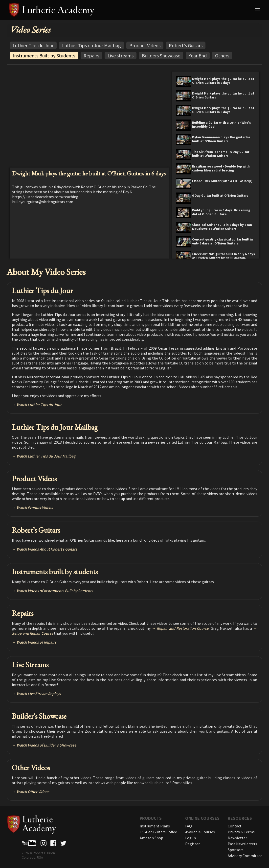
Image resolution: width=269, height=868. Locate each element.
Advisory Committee (245, 856)
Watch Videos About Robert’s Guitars (47, 549)
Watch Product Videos (35, 507)
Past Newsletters (242, 844)
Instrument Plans (155, 826)
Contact (235, 826)
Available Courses (200, 832)
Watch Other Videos (33, 792)
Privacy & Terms (241, 832)
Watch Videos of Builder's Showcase (46, 745)
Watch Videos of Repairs (36, 642)
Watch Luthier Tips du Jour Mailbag (46, 456)
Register (192, 844)
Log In (191, 838)
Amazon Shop (151, 838)
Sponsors (236, 850)
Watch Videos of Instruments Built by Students (55, 591)
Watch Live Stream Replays (39, 694)
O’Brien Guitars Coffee (158, 832)
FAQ (189, 826)
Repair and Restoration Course (183, 628)
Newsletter (237, 838)
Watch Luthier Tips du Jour (39, 405)
